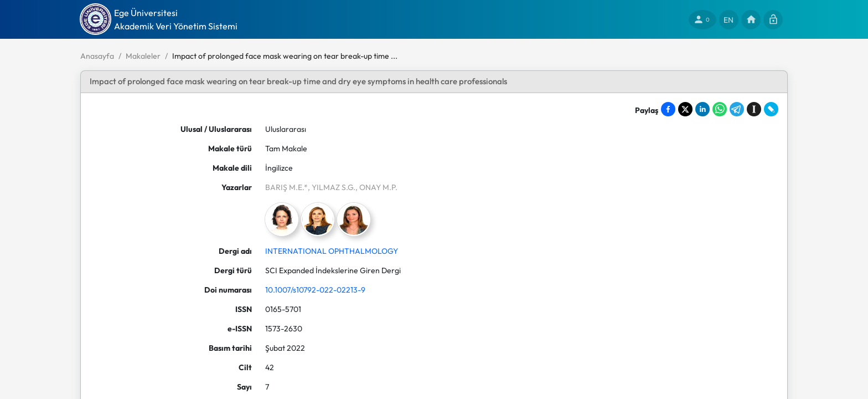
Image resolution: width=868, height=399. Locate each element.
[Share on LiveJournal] (771, 109)
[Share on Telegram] (737, 109)
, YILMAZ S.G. (332, 187)
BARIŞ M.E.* (286, 187)
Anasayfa (97, 56)
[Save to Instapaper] (754, 109)
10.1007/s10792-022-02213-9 (315, 290)
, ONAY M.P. (376, 187)
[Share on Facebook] (668, 109)
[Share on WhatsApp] (720, 109)
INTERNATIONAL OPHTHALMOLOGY (332, 251)
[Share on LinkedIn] (702, 109)
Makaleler (143, 56)
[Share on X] (685, 109)
